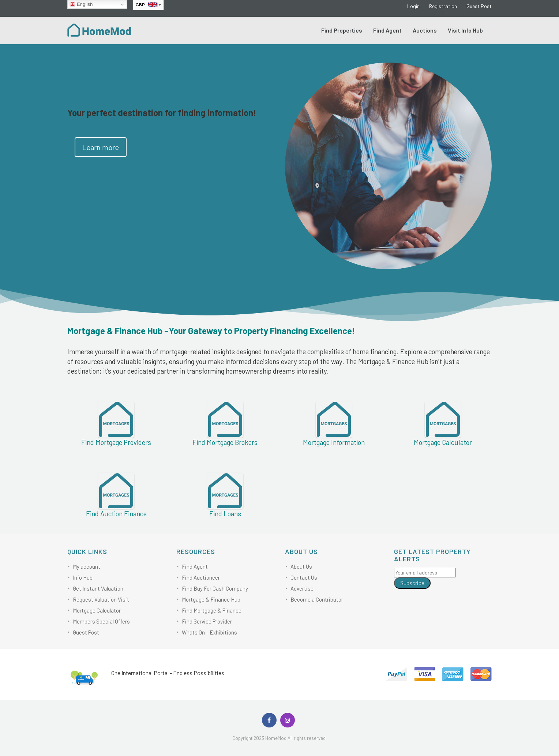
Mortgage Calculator (97, 610)
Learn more (101, 147)
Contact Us (304, 577)
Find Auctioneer (201, 577)
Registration (443, 6)
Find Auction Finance (116, 514)
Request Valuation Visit (101, 599)
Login (413, 6)
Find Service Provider (207, 621)
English (81, 4)
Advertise (302, 588)
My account (87, 566)
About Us (301, 566)
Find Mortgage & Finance (212, 610)
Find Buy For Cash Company (215, 588)
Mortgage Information (334, 442)
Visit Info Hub (465, 30)
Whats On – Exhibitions (209, 632)
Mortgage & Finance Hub (211, 599)
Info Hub (83, 577)
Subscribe (412, 583)
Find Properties (342, 30)
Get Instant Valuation (98, 588)
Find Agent (387, 30)
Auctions (425, 30)
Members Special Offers (101, 621)
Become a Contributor (317, 599)
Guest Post (479, 6)
